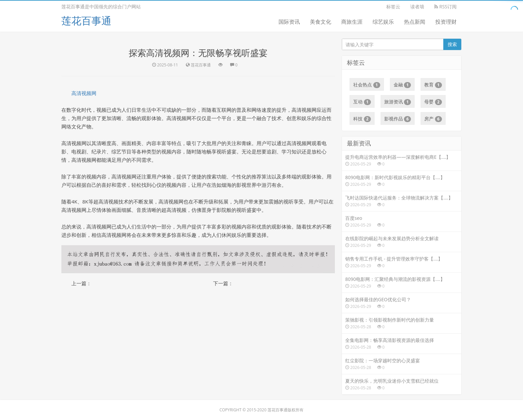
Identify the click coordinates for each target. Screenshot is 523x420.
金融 (402, 85)
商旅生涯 (352, 22)
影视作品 (398, 119)
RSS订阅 (445, 7)
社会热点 (367, 85)
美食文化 (321, 22)
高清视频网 (84, 93)
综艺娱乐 (383, 22)
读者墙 (417, 7)
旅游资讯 (398, 102)
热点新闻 (415, 22)
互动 (362, 102)
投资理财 (446, 22)
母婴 (433, 102)
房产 (433, 119)
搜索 (452, 44)
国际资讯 (289, 22)
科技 (362, 119)
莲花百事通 (86, 21)
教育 (433, 85)
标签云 (393, 7)
